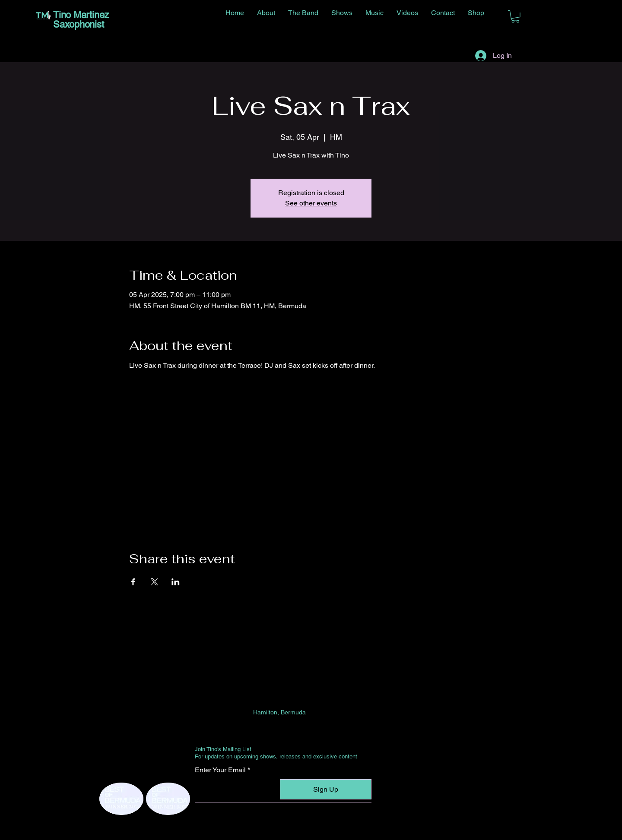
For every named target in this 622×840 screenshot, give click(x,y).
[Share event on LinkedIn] (176, 582)
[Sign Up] (326, 789)
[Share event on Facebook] (133, 582)
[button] (515, 17)
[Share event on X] (154, 582)
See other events (311, 203)
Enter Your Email (220, 770)
